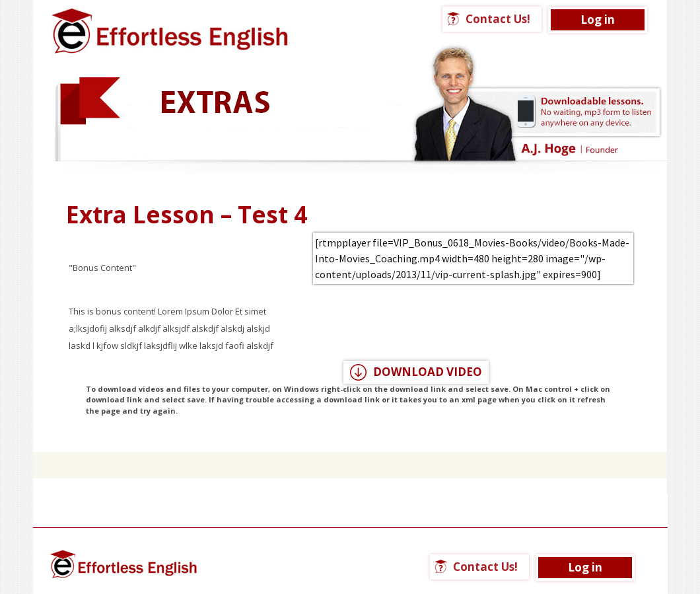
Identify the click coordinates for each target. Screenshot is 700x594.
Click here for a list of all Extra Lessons (350, 444)
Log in (598, 19)
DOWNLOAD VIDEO (428, 372)
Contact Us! (498, 19)
